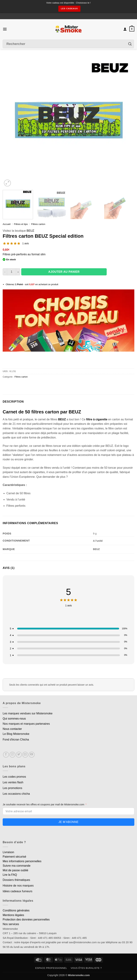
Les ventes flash (13, 782)
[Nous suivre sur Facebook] (6, 755)
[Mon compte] (125, 29)
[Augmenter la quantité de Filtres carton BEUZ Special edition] (18, 272)
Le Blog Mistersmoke (16, 734)
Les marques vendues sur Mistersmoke (28, 713)
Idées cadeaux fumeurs (17, 891)
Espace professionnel (51, 968)
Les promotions (12, 788)
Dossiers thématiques (16, 880)
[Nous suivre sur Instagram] (12, 755)
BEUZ (30, 231)
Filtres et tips (21, 224)
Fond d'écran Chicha (16, 740)
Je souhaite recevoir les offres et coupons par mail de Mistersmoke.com (43, 804)
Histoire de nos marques (18, 886)
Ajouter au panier (64, 272)
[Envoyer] (130, 44)
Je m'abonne (68, 822)
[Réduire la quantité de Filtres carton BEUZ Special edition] (5, 272)
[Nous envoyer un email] (25, 755)
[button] (5, 29)
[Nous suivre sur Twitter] (19, 755)
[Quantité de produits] (12, 272)
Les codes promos (14, 777)
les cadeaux (69, 9)
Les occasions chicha (16, 794)
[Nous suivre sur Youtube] (32, 755)
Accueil (7, 224)
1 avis (26, 243)
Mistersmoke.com (79, 975)
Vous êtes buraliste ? (86, 968)
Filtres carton (38, 224)
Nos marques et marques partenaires (26, 724)
